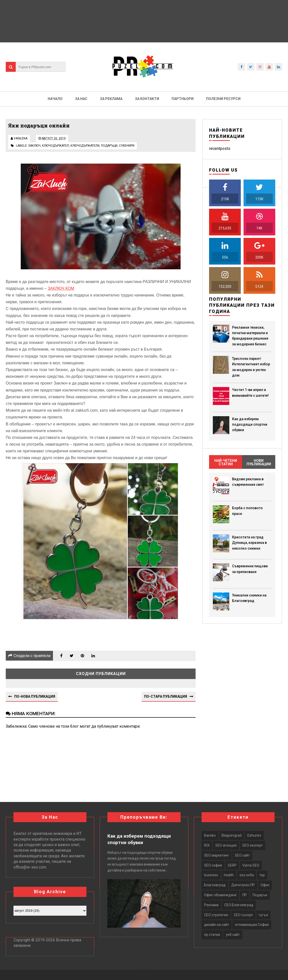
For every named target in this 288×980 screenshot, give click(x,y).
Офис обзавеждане (220, 895)
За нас (81, 99)
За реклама (111, 99)
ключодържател (55, 146)
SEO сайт (242, 855)
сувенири (127, 146)
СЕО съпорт (243, 915)
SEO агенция (226, 845)
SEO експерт (253, 845)
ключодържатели (85, 146)
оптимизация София (252, 925)
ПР (245, 895)
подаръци (109, 146)
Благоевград (215, 885)
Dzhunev (254, 835)
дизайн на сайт (217, 925)
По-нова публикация (35, 696)
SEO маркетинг (217, 855)
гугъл (263, 915)
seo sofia (247, 875)
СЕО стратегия (216, 915)
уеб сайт (233, 935)
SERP (232, 865)
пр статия (212, 935)
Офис (265, 885)
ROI (207, 845)
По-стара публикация (166, 696)
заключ (34, 146)
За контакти (147, 99)
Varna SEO (251, 865)
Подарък (260, 895)
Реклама (211, 905)
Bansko (210, 835)
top (262, 875)
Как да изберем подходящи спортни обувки (250, 425)
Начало (55, 99)
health (229, 875)
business (211, 875)
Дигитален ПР (243, 885)
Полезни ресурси (223, 99)
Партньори (183, 99)
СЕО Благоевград (239, 905)
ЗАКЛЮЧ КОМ (61, 288)
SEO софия (213, 865)
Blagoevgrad (232, 835)
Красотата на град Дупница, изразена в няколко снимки (249, 543)
